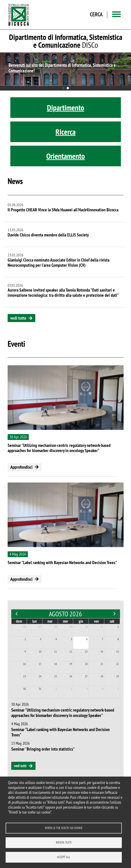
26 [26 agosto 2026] (71, 676)
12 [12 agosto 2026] (71, 652)
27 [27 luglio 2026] (40, 627)
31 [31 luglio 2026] (102, 627)
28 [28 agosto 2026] (102, 676)
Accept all (64, 857)
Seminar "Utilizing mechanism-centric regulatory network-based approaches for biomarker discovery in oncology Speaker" (59, 448)
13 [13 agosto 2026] (86, 652)
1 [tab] (63, 88)
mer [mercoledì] (65, 621)
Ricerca (65, 132)
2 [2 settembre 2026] (71, 689)
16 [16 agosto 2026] (24, 664)
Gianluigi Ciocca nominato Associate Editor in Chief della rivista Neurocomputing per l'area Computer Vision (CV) (59, 263)
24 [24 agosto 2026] (40, 676)
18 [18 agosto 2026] (56, 664)
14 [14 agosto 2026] (102, 652)
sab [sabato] (112, 621)
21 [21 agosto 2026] (102, 664)
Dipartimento (66, 108)
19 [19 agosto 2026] (71, 664)
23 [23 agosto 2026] (24, 676)
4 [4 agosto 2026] (56, 639)
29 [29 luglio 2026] (71, 627)
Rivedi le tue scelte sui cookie (64, 828)
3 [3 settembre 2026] (87, 689)
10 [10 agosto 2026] (40, 652)
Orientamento (66, 156)
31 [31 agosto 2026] (40, 689)
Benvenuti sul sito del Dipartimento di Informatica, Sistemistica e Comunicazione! (62, 68)
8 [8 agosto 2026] (118, 639)
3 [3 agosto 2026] (41, 639)
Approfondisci (21, 467)
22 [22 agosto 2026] (118, 664)
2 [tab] (68, 88)
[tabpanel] (65, 69)
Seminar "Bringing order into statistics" (43, 749)
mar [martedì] (50, 621)
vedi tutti (20, 766)
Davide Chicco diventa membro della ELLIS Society (48, 235)
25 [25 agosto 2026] (56, 676)
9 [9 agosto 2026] (25, 652)
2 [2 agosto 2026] (25, 639)
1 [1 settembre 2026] (56, 689)
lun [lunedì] (35, 621)
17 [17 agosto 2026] (40, 664)
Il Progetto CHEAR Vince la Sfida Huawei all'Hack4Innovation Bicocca (63, 210)
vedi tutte (18, 318)
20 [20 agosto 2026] (86, 664)
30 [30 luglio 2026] (86, 627)
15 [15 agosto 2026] (118, 652)
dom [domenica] (19, 621)
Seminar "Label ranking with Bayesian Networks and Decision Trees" (62, 563)
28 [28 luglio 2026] (56, 627)
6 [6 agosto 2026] (87, 639)
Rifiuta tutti (64, 842)
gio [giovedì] (81, 621)
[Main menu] (116, 15)
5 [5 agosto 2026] (71, 639)
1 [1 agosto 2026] (118, 627)
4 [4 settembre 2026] (102, 689)
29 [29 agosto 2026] (118, 676)
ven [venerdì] (96, 621)
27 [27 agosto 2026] (86, 676)
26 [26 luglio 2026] (24, 627)
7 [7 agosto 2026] (102, 639)
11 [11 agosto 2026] (56, 652)
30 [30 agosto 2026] (24, 689)
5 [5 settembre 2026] (118, 689)
